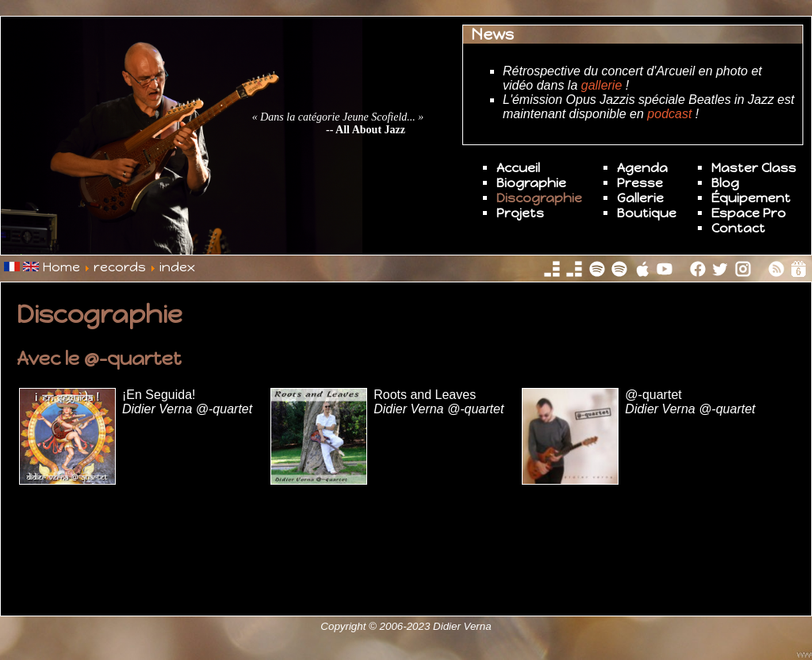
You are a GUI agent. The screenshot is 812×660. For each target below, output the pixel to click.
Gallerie (640, 198)
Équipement (751, 198)
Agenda (642, 168)
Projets (520, 213)
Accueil (518, 168)
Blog (725, 183)
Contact (738, 228)
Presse (640, 183)
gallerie (602, 85)
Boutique (647, 213)
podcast (669, 114)
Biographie (531, 183)
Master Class (754, 168)
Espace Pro (749, 213)
